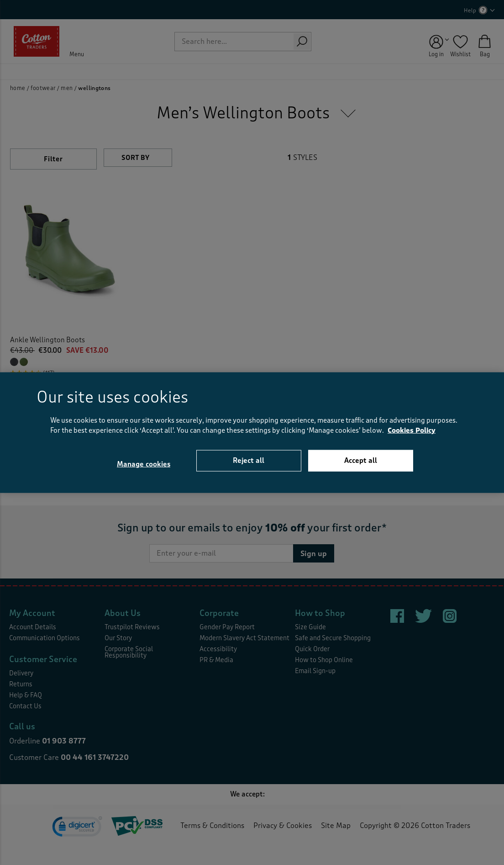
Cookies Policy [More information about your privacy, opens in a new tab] (412, 431)
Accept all (361, 460)
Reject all (249, 460)
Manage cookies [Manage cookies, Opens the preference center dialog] (144, 464)
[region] (252, 432)
